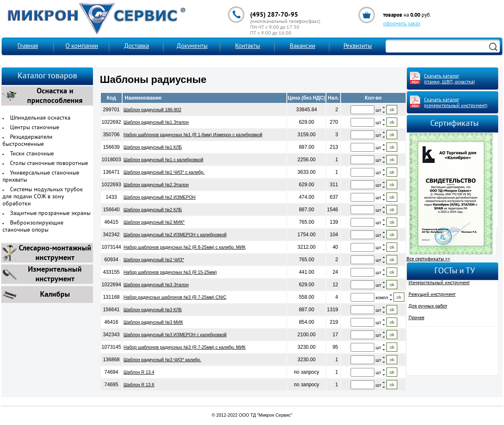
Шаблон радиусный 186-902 (152, 110)
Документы (192, 46)
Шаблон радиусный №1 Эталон (156, 122)
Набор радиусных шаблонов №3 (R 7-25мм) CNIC (175, 297)
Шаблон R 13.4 (139, 372)
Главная (28, 46)
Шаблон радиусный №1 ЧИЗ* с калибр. (164, 172)
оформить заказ (402, 24)
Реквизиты (358, 46)
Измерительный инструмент (439, 283)
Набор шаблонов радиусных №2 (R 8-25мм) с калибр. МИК (184, 247)
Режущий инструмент (432, 295)
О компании (82, 46)
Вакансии (302, 46)
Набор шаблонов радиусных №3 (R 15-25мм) (170, 272)
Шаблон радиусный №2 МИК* (154, 222)
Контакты (248, 46)
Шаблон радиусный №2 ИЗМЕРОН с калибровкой (175, 235)
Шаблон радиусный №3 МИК (153, 322)
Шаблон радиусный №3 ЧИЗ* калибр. (162, 360)
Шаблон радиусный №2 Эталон (156, 185)
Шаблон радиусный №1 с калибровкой (163, 160)
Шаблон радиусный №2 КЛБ (153, 210)
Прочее (416, 318)
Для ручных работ (428, 306)
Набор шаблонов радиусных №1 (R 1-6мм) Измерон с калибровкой (193, 135)
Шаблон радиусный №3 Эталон (156, 285)
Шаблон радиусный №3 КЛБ (153, 310)
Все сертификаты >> (428, 259)
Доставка (137, 46)
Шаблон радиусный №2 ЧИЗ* (154, 260)
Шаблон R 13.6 (139, 385)
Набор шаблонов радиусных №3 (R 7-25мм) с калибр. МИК (184, 347)
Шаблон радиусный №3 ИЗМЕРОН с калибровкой (175, 335)
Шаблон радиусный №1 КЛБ (153, 147)
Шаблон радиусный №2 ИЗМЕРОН (159, 197)
